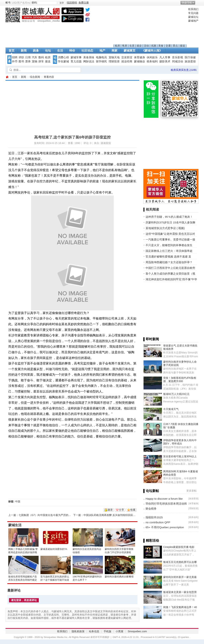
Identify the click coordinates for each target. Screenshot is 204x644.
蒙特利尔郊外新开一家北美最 (180, 577)
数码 (41, 57)
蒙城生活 (15, 525)
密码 (34, 3)
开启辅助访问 (198, 3)
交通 (168, 46)
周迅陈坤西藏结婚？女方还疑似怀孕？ (169, 262)
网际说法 (89, 61)
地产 (102, 51)
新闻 (24, 51)
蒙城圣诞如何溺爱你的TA (54, 549)
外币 (15, 61)
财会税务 (151, 509)
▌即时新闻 (151, 339)
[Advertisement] (150, 26)
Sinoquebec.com (137, 631)
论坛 (48, 51)
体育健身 (139, 57)
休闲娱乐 (152, 57)
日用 (28, 57)
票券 (28, 61)
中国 (18, 501)
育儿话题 (76, 61)
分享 (121, 510)
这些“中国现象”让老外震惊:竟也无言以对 (170, 234)
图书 (21, 61)
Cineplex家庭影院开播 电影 (179, 547)
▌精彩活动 (151, 541)
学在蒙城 (63, 61)
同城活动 (178, 61)
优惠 (154, 46)
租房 (117, 46)
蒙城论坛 (193, 17)
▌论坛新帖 (151, 491)
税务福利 (152, 61)
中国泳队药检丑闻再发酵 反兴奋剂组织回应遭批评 (112, 515)
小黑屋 (119, 631)
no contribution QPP (158, 522)
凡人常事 (165, 57)
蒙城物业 (139, 61)
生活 (60, 51)
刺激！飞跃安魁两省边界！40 (180, 607)
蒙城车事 (76, 57)
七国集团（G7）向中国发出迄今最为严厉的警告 (46, 515)
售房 (125, 46)
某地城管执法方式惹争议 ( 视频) (165, 228)
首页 (12, 51)
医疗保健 (190, 57)
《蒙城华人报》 (152, 51)
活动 (146, 46)
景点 (175, 46)
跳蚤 (36, 51)
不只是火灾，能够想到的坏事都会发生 (169, 245)
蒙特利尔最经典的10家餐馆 (119, 577)
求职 (21, 57)
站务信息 (94, 631)
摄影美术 (165, 61)
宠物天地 (114, 57)
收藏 (133, 510)
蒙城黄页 (130, 51)
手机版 (108, 631)
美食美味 (89, 57)
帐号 (8, 3)
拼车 (41, 61)
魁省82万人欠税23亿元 (176, 394)
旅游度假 (190, 61)
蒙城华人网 (7, 77)
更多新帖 (192, 491)
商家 (114, 51)
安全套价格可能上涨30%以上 (180, 456)
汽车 (35, 57)
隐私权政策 (78, 631)
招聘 (15, 57)
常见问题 (193, 13)
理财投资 (114, 61)
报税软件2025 (154, 517)
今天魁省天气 (171, 409)
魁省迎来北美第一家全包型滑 (180, 592)
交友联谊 (127, 57)
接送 (182, 46)
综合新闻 (35, 77)
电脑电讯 (101, 57)
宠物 (35, 61)
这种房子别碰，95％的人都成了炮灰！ (169, 217)
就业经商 (127, 61)
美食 (161, 46)
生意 (132, 46)
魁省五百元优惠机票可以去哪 (180, 562)
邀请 (110, 510)
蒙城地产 (193, 21)
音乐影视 (178, 57)
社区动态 (87, 51)
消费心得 (63, 57)
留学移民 (101, 61)
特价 (72, 51)
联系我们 (193, 9)
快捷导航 (187, 3)
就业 (139, 46)
